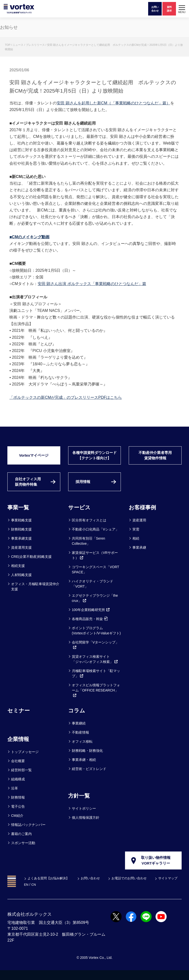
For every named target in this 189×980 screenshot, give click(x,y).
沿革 (15, 797)
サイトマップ (38, 894)
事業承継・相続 (84, 769)
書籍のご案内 (21, 843)
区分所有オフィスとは (89, 529)
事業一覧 (19, 516)
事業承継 (139, 556)
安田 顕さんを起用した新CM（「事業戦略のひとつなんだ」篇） (113, 103)
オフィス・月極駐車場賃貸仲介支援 (35, 595)
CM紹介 (17, 824)
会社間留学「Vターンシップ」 (95, 654)
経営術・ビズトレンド (89, 778)
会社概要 (18, 770)
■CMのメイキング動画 (29, 237)
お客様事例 (144, 516)
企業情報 (19, 748)
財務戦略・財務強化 (87, 759)
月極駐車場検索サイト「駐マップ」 (96, 682)
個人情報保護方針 (86, 826)
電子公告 (18, 815)
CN (66, 894)
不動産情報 (80, 741)
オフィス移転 (82, 750)
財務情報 (18, 806)
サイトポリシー (84, 817)
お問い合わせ (94, 888)
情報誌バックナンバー (28, 834)
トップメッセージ (25, 761)
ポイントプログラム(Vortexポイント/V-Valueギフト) (96, 639)
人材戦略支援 (21, 584)
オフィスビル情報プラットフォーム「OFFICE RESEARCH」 (96, 699)
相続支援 (18, 575)
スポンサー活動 (23, 852)
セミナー (20, 719)
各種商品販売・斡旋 (90, 628)
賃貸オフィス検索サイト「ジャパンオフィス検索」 (95, 668)
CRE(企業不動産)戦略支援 (31, 565)
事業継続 (79, 732)
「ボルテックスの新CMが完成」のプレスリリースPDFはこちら (66, 397)
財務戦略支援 (21, 538)
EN (58, 894)
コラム (77, 719)
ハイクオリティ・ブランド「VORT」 (93, 593)
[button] (182, 9)
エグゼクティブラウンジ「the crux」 (95, 607)
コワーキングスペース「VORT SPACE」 (95, 578)
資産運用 (139, 529)
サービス (80, 516)
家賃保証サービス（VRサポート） (95, 564)
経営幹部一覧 (21, 779)
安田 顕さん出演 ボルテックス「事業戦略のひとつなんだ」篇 (92, 284)
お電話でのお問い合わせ (135, 888)
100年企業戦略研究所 (91, 619)
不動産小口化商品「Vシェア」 (95, 538)
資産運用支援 (21, 556)
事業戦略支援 (21, 529)
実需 (136, 538)
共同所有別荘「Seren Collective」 (88, 550)
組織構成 (18, 788)
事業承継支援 (21, 547)
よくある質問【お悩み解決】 (50, 888)
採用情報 (84, 490)
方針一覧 (80, 804)
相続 (136, 547)
